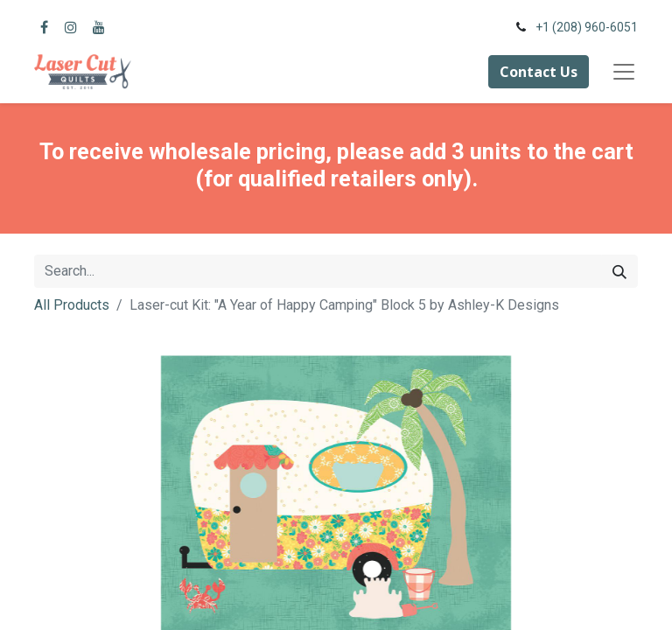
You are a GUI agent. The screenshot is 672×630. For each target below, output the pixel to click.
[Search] (619, 271)
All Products (72, 305)
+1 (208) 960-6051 (587, 27)
